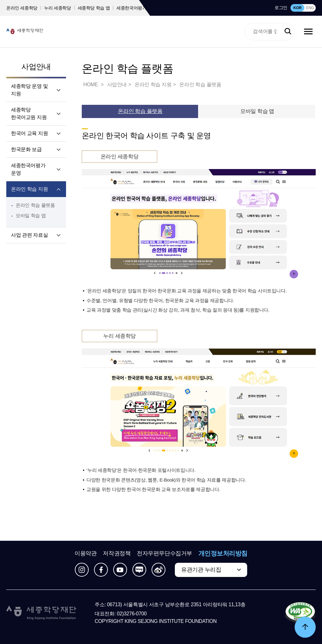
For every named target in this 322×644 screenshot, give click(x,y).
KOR (297, 8)
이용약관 (86, 553)
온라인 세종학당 (22, 8)
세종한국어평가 (131, 8)
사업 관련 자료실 (29, 235)
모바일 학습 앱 (31, 215)
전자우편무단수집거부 (164, 553)
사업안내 (36, 67)
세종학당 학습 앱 (94, 8)
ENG (310, 8)
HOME (91, 85)
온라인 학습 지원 (29, 189)
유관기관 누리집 (201, 570)
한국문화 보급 (26, 149)
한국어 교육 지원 (29, 133)
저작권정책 (117, 553)
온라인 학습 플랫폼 (35, 205)
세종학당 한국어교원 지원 (29, 113)
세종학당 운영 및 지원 (29, 90)
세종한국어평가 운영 (28, 169)
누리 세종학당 (57, 8)
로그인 (281, 8)
